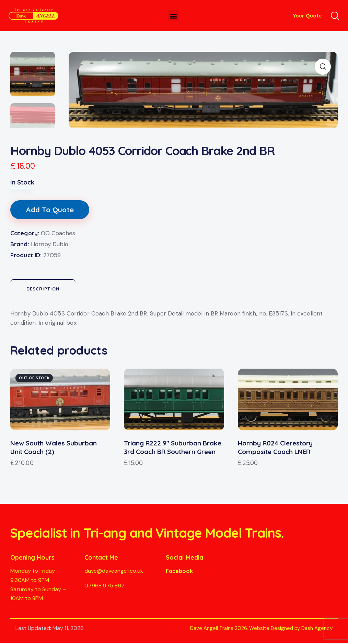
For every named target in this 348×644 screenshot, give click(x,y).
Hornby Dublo (50, 245)
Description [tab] (43, 290)
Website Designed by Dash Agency (291, 629)
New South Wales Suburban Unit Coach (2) (54, 448)
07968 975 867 (105, 587)
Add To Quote (50, 211)
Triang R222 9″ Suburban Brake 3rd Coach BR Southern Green (173, 448)
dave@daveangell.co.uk (114, 572)
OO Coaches (58, 234)
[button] (173, 16)
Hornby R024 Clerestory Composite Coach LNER (275, 448)
